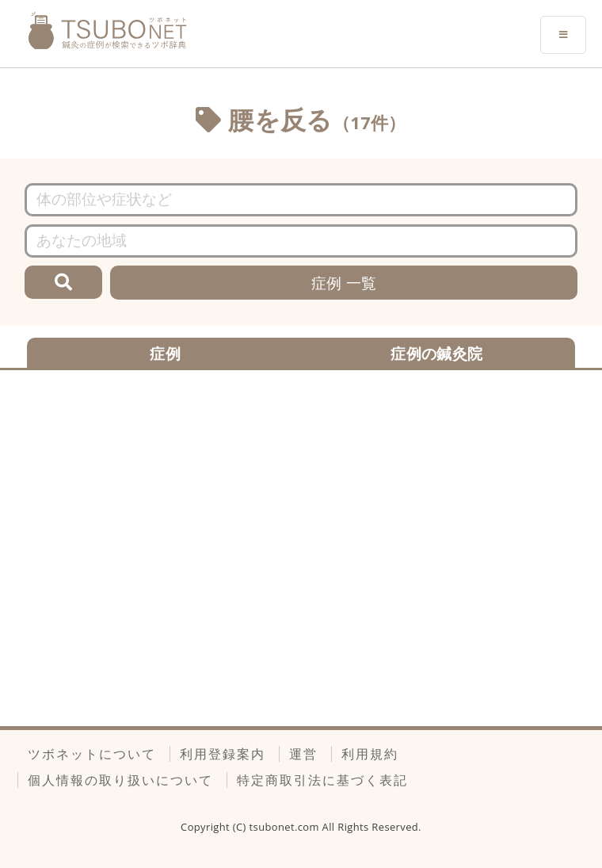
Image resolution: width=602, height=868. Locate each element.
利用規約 (370, 754)
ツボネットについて (92, 754)
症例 (165, 353)
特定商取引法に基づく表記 (322, 780)
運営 (303, 754)
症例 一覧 (344, 283)
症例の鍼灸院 (436, 353)
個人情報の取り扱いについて (120, 780)
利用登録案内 (223, 754)
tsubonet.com (286, 827)
